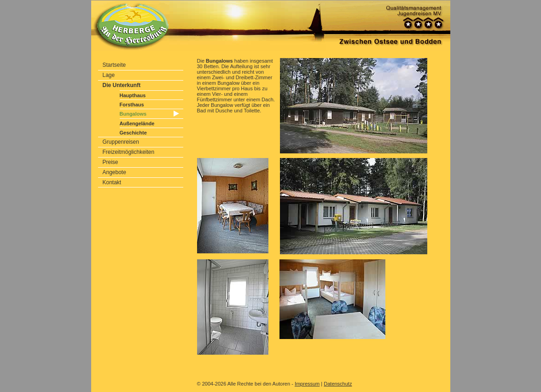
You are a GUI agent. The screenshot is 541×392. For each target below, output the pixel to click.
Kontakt (112, 182)
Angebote (114, 172)
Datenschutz (338, 384)
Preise (111, 162)
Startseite (114, 65)
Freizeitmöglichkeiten (129, 152)
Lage (109, 75)
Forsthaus (132, 105)
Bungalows (133, 114)
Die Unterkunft (122, 85)
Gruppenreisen (121, 142)
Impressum (307, 384)
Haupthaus (133, 95)
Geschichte (133, 133)
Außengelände (137, 123)
